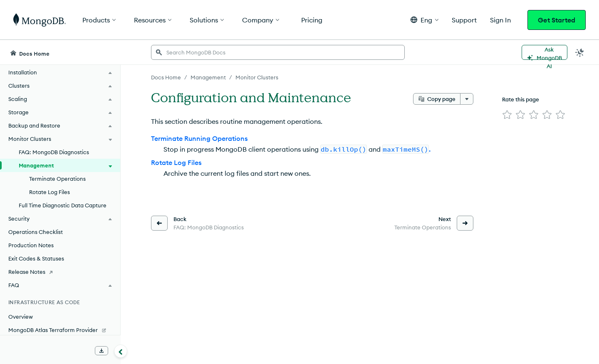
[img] (507, 115)
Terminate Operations (57, 179)
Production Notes (31, 245)
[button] (424, 20)
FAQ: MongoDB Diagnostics (54, 152)
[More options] (467, 99)
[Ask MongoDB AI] (545, 52)
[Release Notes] (60, 272)
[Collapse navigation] (121, 351)
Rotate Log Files (50, 192)
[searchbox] (278, 52)
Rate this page (521, 99)
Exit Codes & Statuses (36, 258)
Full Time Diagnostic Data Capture (63, 205)
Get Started (557, 20)
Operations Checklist (36, 232)
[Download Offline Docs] (101, 351)
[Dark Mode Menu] (580, 52)
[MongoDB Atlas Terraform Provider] (60, 330)
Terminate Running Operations (199, 138)
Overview (21, 317)
